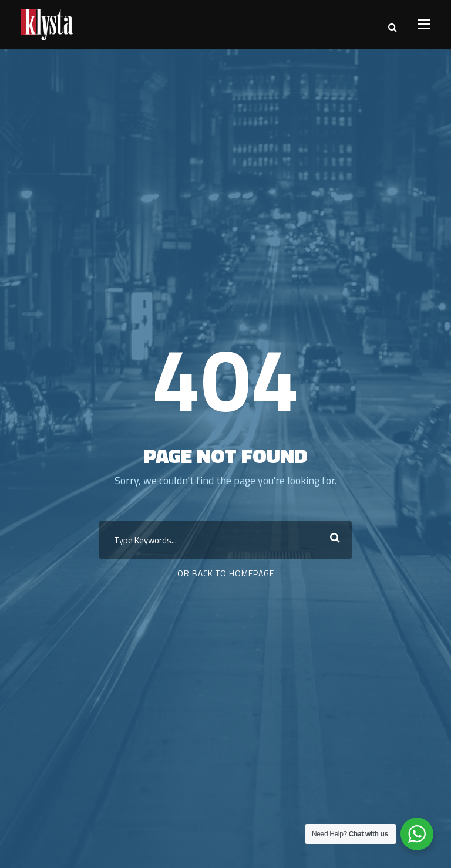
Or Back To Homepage (226, 573)
